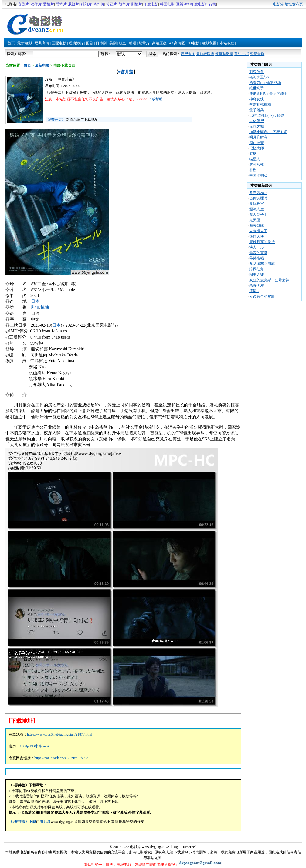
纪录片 (144, 43)
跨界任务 (257, 269)
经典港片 (76, 43)
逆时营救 (257, 165)
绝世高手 (257, 88)
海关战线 (257, 225)
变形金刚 (257, 54)
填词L (254, 291)
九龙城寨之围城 (262, 264)
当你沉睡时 (258, 198)
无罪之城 (257, 126)
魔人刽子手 (258, 215)
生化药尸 (257, 121)
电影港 (45, 822)
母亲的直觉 (258, 253)
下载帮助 (155, 99)
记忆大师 (257, 148)
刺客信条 (257, 72)
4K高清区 (177, 43)
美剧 (113, 43)
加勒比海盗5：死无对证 (268, 132)
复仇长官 (257, 204)
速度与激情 (224, 54)
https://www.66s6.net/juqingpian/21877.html (60, 734)
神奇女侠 (257, 99)
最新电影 (25, 43)
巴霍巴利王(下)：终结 (267, 115)
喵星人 (255, 159)
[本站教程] (227, 43)
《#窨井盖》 (56, 119)
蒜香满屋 (257, 285)
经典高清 (42, 43)
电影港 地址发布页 (288, 4)
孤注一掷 (242, 54)
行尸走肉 (188, 54)
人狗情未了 (258, 231)
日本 (35, 301)
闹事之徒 (257, 275)
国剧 (90, 43)
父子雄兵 (257, 110)
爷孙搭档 (257, 258)
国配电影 (59, 43)
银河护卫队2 (259, 77)
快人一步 (257, 247)
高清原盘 (159, 43)
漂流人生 (257, 209)
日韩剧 (101, 43)
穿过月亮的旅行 (262, 242)
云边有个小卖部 (262, 296)
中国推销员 (258, 175)
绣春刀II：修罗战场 (265, 83)
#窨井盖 (126, 72)
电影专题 (209, 43)
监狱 (253, 154)
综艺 (123, 43)
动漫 (133, 43)
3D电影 (193, 43)
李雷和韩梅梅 (260, 105)
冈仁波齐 (257, 143)
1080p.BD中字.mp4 (35, 746)
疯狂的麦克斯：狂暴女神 (269, 280)
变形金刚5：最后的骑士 (268, 94)
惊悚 (45, 307)
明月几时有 (258, 137)
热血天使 (257, 236)
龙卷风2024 (258, 193)
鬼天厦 (255, 220)
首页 (11, 43)
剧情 (35, 307)
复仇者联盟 (205, 54)
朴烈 (253, 170)
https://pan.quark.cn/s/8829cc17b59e (61, 758)
